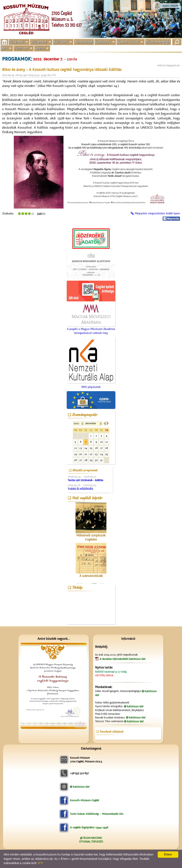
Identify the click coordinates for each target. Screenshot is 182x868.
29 (91, 460)
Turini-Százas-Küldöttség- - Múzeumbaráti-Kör (97, 814)
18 (107, 448)
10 (101, 442)
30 (96, 460)
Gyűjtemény (39, 42)
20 (80, 454)
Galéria (40, 48)
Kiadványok (103, 42)
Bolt (4, 48)
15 (91, 448)
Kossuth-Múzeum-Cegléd (85, 800)
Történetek (16, 42)
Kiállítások (61, 42)
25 (107, 454)
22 (91, 454)
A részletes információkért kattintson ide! (123, 659)
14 (86, 448)
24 (101, 454)
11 (107, 442)
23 (96, 454)
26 (75, 460)
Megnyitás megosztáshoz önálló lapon (157, 213)
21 (86, 454)
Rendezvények (84, 42)
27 (81, 460)
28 (86, 460)
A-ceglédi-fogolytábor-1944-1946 (89, 827)
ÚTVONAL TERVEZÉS (91, 842)
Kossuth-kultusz (128, 42)
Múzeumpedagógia (158, 42)
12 (75, 448)
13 (81, 448)
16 (96, 448)
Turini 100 (21, 48)
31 (101, 460)
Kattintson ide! (135, 706)
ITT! (40, 863)
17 (101, 448)
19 (75, 454)
